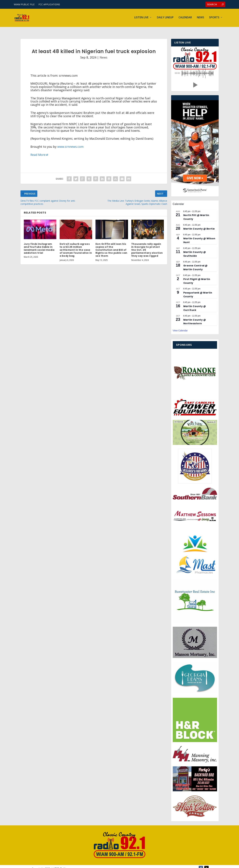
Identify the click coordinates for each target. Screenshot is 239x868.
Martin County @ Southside (195, 250)
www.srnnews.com (70, 142)
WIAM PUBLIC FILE (24, 4)
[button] (195, 81)
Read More (38, 150)
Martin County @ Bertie (199, 224)
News (201, 19)
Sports (214, 19)
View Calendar (180, 326)
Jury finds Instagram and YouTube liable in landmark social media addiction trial (39, 244)
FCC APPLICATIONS (49, 4)
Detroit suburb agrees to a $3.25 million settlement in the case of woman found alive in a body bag (76, 246)
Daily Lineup (165, 19)
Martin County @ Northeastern (195, 317)
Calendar (185, 19)
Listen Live (141, 19)
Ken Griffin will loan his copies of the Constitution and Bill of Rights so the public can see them (111, 246)
